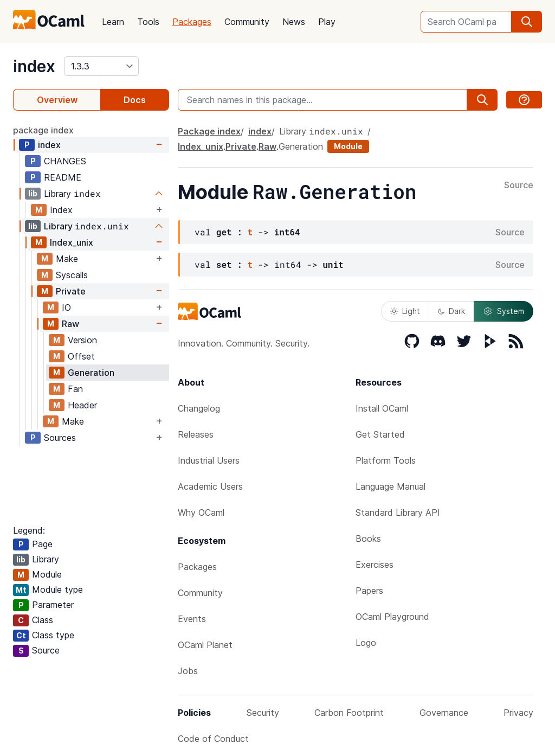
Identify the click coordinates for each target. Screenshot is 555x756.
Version (82, 340)
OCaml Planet (205, 645)
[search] (527, 22)
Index (61, 210)
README (63, 177)
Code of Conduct (213, 739)
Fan (75, 389)
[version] (101, 66)
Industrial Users (209, 460)
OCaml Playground (392, 617)
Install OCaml (382, 408)
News (294, 22)
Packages (192, 22)
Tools (148, 22)
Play (327, 22)
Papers (369, 591)
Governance (444, 713)
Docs (135, 100)
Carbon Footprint (349, 713)
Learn (113, 22)
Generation (91, 373)
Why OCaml (201, 512)
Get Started (380, 434)
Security (263, 713)
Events (192, 619)
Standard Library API (398, 512)
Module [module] (348, 146)
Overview (57, 100)
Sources (60, 438)
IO (66, 307)
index (34, 66)
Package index (209, 131)
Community (247, 22)
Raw (70, 324)
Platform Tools (386, 460)
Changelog (199, 408)
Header (82, 405)
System (504, 311)
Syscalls (72, 275)
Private (71, 291)
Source (519, 185)
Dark (451, 311)
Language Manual (391, 486)
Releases (196, 434)
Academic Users (210, 486)
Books (368, 539)
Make (67, 259)
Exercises (375, 565)
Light (405, 311)
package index (43, 130)
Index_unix (72, 242)
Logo (366, 643)
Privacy (518, 713)
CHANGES (65, 161)
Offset (81, 356)
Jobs (188, 671)
